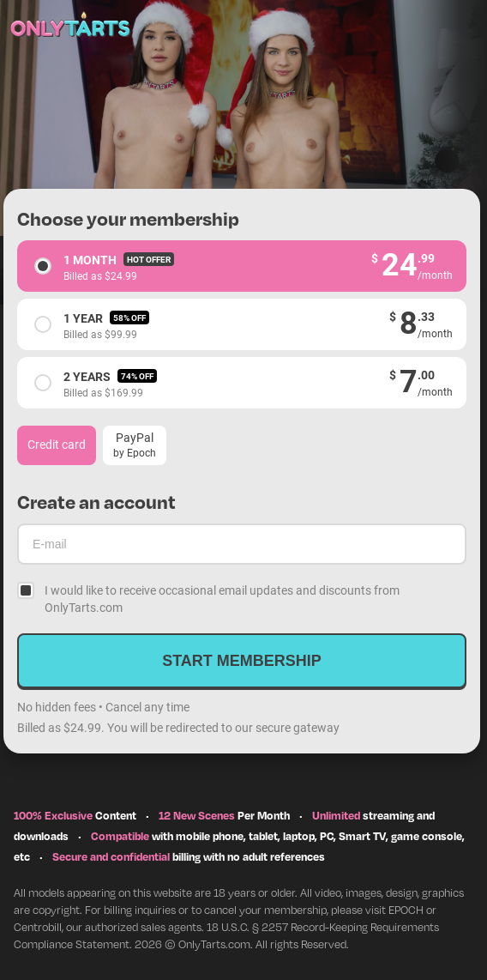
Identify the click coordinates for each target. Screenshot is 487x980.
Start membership (242, 661)
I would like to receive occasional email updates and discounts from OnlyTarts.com (222, 599)
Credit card (57, 444)
